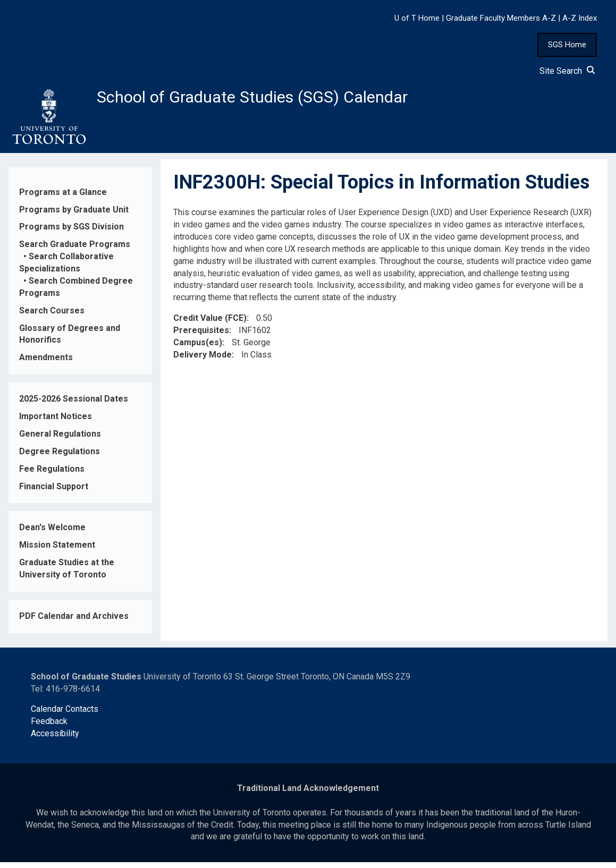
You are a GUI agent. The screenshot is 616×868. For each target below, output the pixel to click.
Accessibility (55, 739)
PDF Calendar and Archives (74, 622)
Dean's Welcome (52, 533)
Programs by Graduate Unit (74, 215)
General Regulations (60, 440)
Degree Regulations (60, 457)
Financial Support (54, 492)
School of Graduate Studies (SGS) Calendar (280, 99)
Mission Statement (57, 551)
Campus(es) (198, 348)
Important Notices (56, 422)
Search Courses (52, 316)
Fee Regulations (52, 474)
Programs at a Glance (63, 197)
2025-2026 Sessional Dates (74, 405)
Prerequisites (201, 336)
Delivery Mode (202, 360)
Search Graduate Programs (75, 250)
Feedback (49, 727)
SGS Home (567, 45)
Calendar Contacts (65, 715)
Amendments (46, 363)
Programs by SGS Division (71, 232)
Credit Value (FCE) (210, 324)
